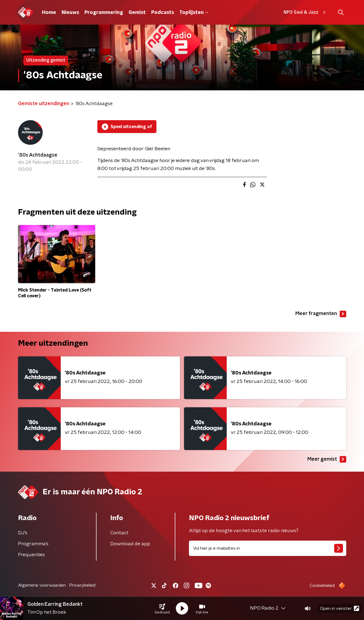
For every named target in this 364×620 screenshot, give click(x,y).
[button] (162, 609)
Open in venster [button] (340, 608)
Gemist (137, 13)
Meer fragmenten (321, 314)
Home (49, 13)
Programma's (33, 544)
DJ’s (23, 533)
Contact (119, 533)
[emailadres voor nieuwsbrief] (268, 548)
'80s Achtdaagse (38, 155)
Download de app (130, 544)
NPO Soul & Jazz (305, 12)
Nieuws (70, 13)
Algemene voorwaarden (42, 585)
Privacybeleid (82, 585)
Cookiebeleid (322, 586)
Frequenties (31, 555)
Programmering (104, 13)
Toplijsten (194, 13)
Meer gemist (327, 459)
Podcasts (163, 13)
